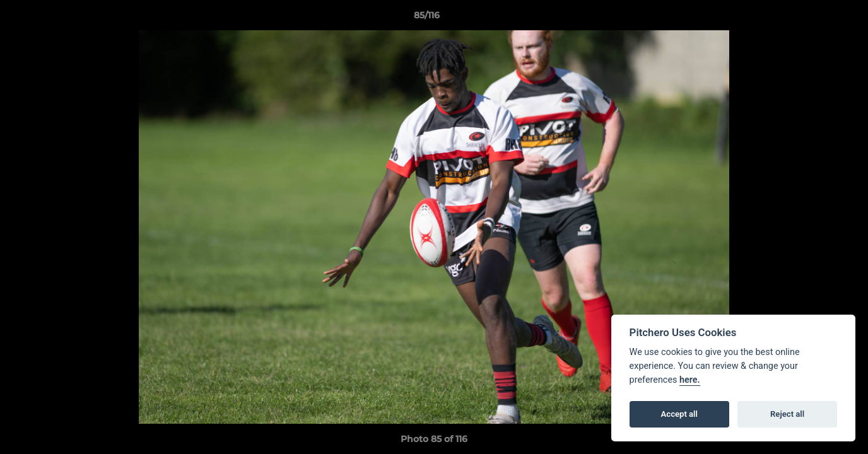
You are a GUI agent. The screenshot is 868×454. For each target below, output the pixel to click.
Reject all (787, 414)
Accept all (679, 414)
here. (690, 380)
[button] (815, 18)
